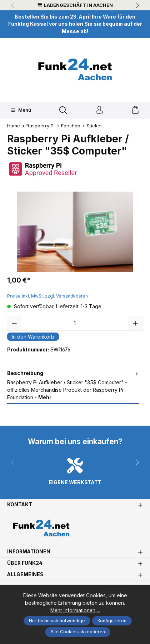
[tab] (73, 386)
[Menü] (21, 110)
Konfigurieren (112, 621)
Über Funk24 (25, 563)
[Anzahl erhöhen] (135, 323)
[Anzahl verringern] (14, 323)
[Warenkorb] (135, 110)
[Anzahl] (75, 323)
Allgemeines (25, 575)
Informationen (29, 552)
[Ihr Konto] (99, 110)
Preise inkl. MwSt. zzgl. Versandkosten (47, 296)
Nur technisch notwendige (57, 621)
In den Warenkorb (33, 337)
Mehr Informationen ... (75, 610)
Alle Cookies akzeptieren (78, 632)
